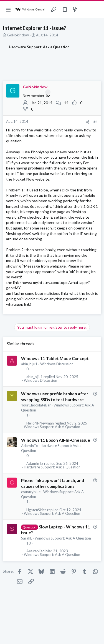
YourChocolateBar (36, 405)
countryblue (31, 492)
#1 (96, 122)
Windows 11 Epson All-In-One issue (56, 440)
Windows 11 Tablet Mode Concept (55, 358)
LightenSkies (36, 510)
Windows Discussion (57, 364)
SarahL (26, 538)
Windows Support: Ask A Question (52, 427)
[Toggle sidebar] (86, 9)
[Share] (88, 122)
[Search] (97, 9)
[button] (8, 9)
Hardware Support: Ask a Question (52, 467)
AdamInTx (30, 446)
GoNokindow (18, 35)
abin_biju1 (29, 364)
